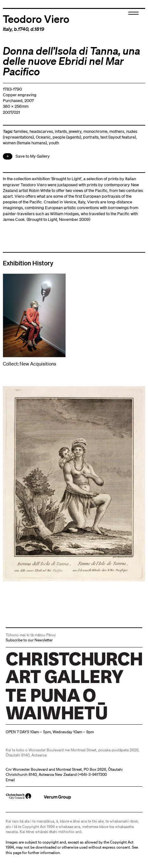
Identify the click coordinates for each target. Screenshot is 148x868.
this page (13, 853)
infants (61, 131)
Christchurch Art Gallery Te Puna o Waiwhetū (44, 719)
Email (10, 780)
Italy (7, 29)
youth (54, 143)
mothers (117, 131)
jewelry (75, 131)
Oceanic (43, 137)
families (21, 131)
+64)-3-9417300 (93, 774)
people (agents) (67, 137)
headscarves (41, 131)
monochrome (95, 131)
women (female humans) (25, 143)
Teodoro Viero (36, 19)
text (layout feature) (118, 137)
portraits (91, 137)
